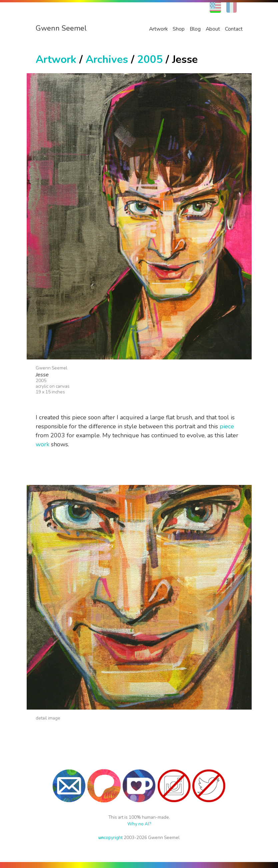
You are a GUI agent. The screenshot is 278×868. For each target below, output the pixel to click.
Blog (195, 29)
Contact (234, 29)
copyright (110, 838)
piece (227, 426)
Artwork (158, 29)
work (42, 444)
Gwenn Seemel (61, 28)
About (213, 29)
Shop (179, 29)
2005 (150, 59)
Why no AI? (139, 824)
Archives (107, 59)
